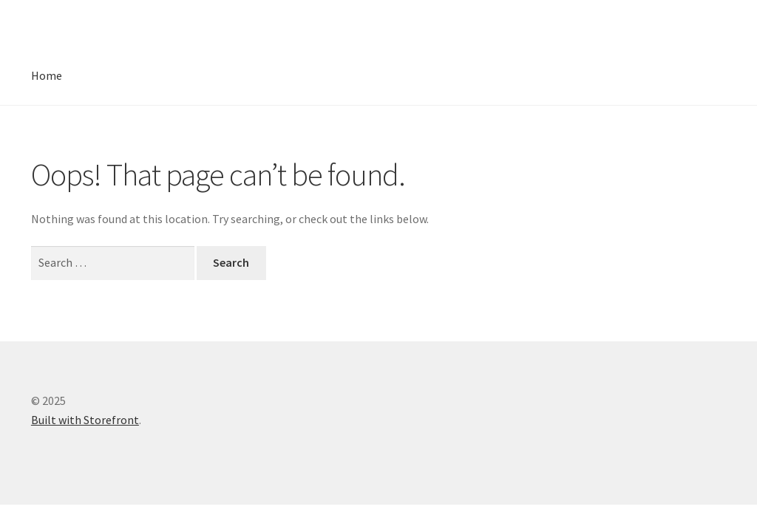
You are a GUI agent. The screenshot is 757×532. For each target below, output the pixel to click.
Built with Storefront (85, 420)
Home (47, 75)
